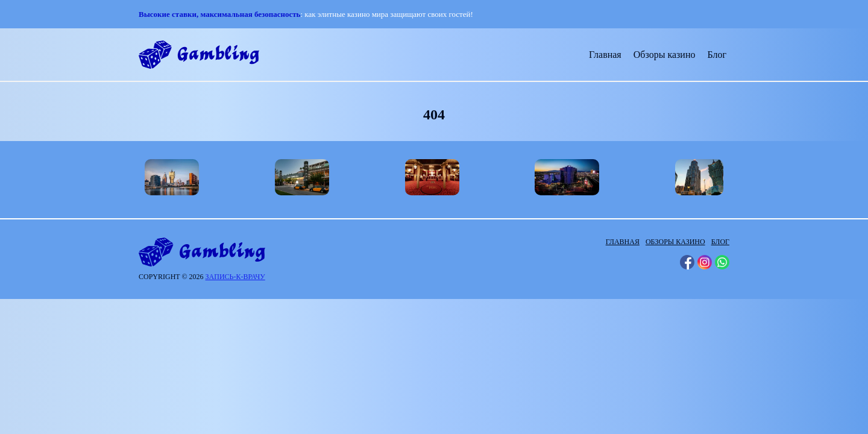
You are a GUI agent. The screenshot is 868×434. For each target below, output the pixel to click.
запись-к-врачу (235, 277)
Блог (717, 55)
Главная (605, 55)
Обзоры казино (665, 55)
